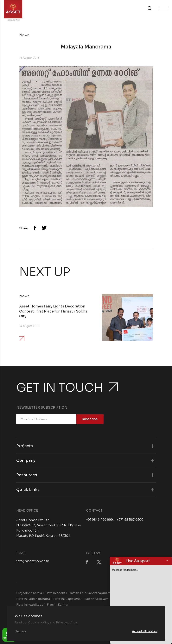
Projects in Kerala (29, 593)
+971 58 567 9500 (130, 520)
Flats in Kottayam (96, 599)
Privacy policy (66, 622)
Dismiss (20, 631)
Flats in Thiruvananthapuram (89, 593)
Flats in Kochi (55, 593)
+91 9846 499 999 (99, 520)
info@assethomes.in (33, 561)
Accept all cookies (145, 631)
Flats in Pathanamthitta (33, 599)
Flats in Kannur (58, 605)
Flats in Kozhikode (30, 605)
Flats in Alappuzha (67, 599)
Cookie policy (39, 622)
